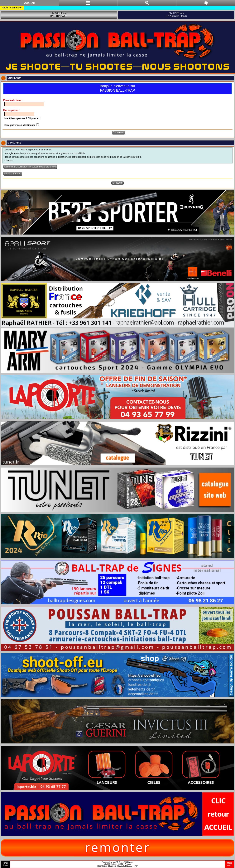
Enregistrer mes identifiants (22, 125)
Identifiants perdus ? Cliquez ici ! (22, 118)
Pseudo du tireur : (13, 100)
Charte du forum (13, 174)
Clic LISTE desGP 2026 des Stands (176, 15)
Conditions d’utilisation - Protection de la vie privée (30, 167)
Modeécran (230, 864)
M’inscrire (117, 183)
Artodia (128, 864)
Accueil (29, 3)
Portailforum (5, 864)
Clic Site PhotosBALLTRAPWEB (59, 15)
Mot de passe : (11, 110)
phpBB (116, 862)
